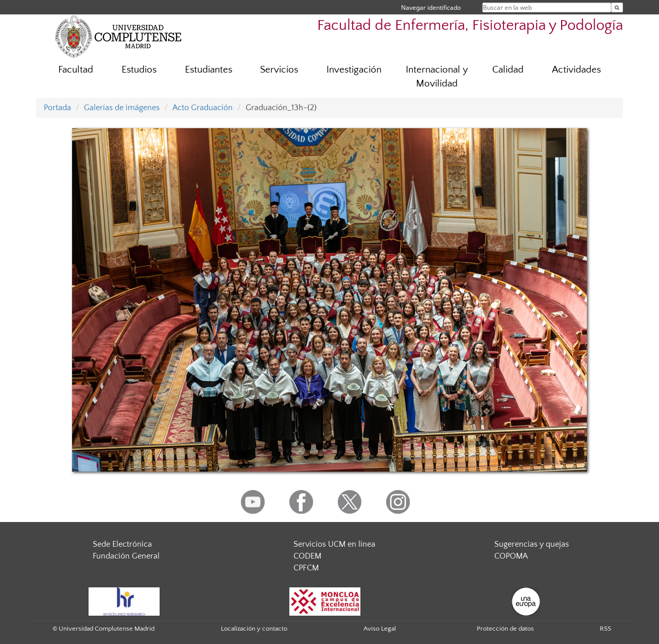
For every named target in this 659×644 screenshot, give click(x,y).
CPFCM (306, 568)
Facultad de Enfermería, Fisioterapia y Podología (470, 25)
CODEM (307, 556)
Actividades (576, 70)
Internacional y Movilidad (437, 77)
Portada (57, 108)
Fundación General (126, 556)
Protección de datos (505, 629)
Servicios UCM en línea (334, 544)
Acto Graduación (203, 108)
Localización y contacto (254, 629)
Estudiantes (209, 70)
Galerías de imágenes (122, 108)
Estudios (139, 70)
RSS (605, 629)
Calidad (508, 70)
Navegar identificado (431, 7)
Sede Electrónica (122, 544)
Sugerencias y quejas (532, 544)
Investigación (354, 70)
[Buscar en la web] (617, 7)
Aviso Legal (380, 629)
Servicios (279, 70)
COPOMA (511, 556)
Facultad (76, 70)
